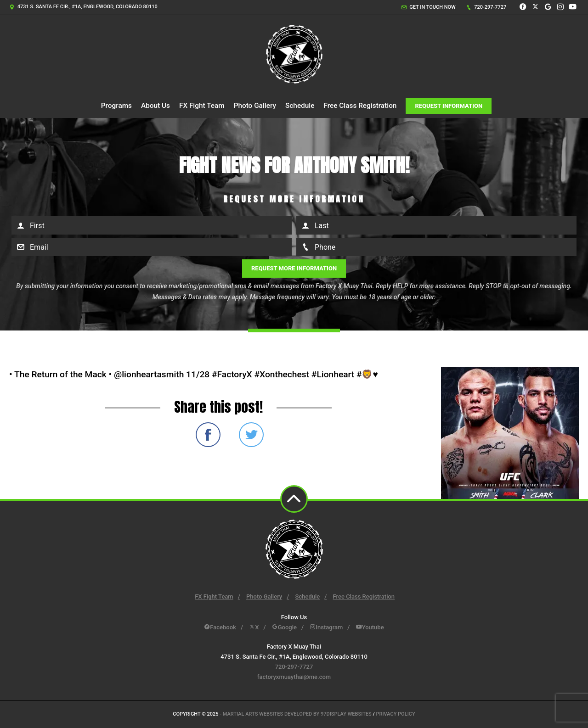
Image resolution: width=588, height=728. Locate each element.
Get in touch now (429, 7)
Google (284, 627)
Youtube (370, 627)
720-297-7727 (486, 7)
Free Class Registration (360, 106)
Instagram (326, 627)
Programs (116, 106)
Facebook (220, 627)
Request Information (449, 106)
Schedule (300, 106)
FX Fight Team (202, 106)
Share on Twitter (251, 435)
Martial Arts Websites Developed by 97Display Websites (298, 714)
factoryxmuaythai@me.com (294, 677)
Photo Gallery (255, 106)
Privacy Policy (395, 714)
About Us (155, 106)
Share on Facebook (208, 435)
